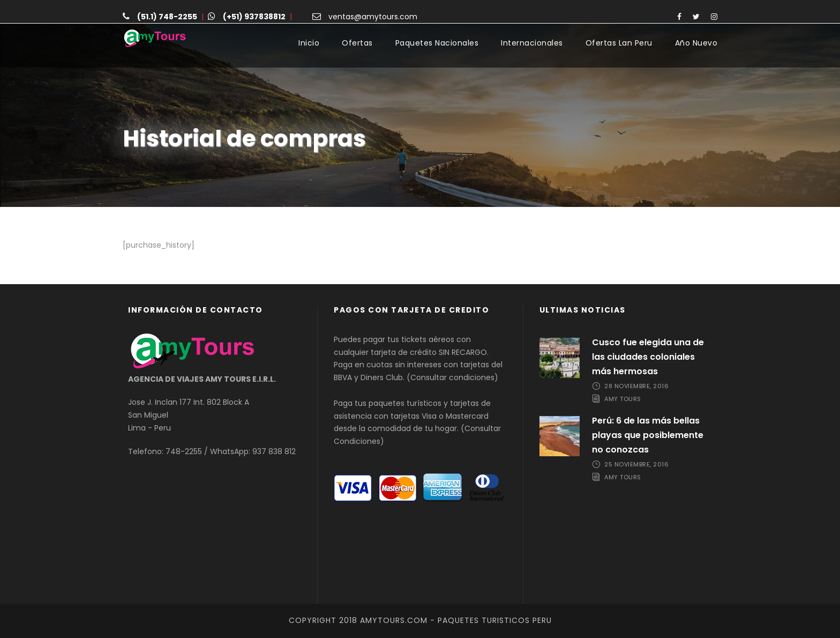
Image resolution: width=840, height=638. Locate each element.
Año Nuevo (696, 43)
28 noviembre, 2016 (636, 386)
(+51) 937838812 (254, 17)
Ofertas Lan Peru (619, 43)
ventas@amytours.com (373, 17)
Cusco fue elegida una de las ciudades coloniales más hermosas (648, 357)
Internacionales (532, 43)
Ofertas (357, 43)
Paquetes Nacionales (437, 43)
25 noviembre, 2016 (636, 465)
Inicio (309, 43)
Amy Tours (623, 399)
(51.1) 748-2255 (167, 17)
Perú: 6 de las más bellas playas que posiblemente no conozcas (648, 435)
